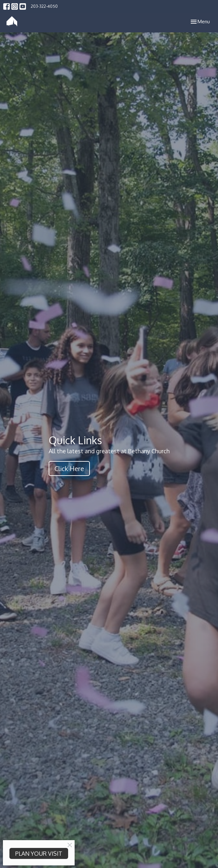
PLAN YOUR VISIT (39, 853)
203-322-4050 (44, 6)
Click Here (69, 468)
